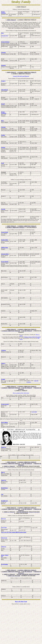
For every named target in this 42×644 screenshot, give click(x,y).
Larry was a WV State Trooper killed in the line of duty (14, 532)
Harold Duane (5, 488)
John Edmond (5, 90)
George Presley (5, 232)
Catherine (4, 351)
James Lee (4, 480)
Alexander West (5, 36)
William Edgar (5, 248)
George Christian (3, 12)
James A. (3, 364)
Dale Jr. (3, 473)
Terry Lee (4, 519)
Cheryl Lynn (4, 538)
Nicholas (3, 148)
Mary (3, 33)
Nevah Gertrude (5, 404)
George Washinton (4, 113)
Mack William (5, 423)
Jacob (3, 163)
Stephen (3, 135)
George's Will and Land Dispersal (21, 76)
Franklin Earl (4, 501)
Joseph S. (3, 81)
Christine (3, 127)
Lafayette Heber (5, 254)
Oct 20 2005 (34, 412)
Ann (2, 495)
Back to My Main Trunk (21, 602)
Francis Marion (5, 262)
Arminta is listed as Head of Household (32, 337)
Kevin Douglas (5, 565)
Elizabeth (3, 65)
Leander (3, 380)
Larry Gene (4, 528)
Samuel (3, 104)
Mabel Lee (4, 448)
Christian (3, 53)
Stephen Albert (5, 240)
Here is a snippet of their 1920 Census (21, 393)
